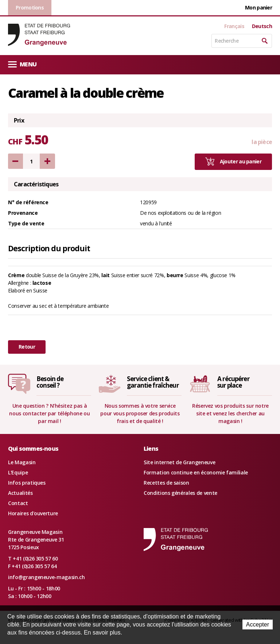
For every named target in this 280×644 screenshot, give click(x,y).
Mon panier (258, 7)
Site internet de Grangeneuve (179, 462)
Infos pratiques (27, 483)
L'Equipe (18, 472)
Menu (22, 64)
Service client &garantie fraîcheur (153, 382)
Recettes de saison (166, 483)
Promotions (30, 7)
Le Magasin (22, 462)
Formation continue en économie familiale (196, 472)
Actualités (20, 493)
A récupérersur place (233, 382)
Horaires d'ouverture (33, 513)
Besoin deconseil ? (50, 382)
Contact (18, 503)
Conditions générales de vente (180, 493)
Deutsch (262, 26)
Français (234, 26)
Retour (27, 347)
